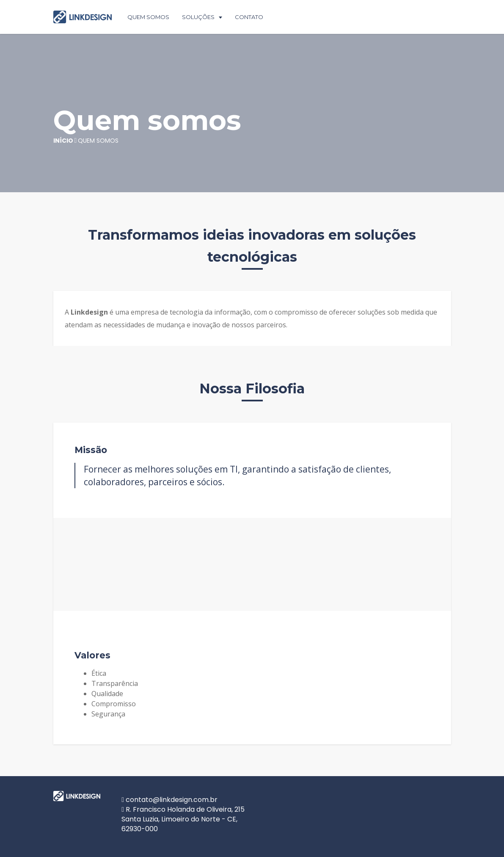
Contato (249, 17)
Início (63, 141)
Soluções (198, 17)
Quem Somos (148, 17)
